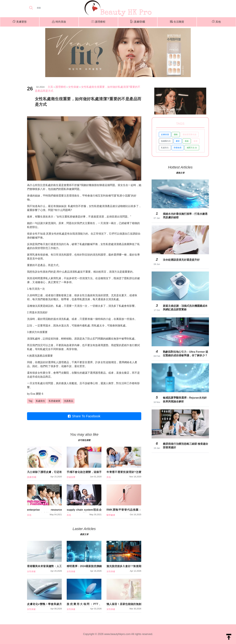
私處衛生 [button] (40, 401)
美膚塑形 (20, 22)
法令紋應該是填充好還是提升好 (181, 260)
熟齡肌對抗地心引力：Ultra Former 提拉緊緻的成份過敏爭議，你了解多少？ (186, 354)
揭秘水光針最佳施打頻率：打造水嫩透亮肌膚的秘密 (185, 216)
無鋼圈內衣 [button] (166, 141)
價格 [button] (176, 135)
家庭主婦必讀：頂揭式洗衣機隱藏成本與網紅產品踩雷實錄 (185, 308)
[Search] (49, 8)
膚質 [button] (178, 141)
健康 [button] (196, 141)
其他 (216, 22)
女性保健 (73, 87)
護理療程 (98, 22)
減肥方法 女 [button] (192, 148)
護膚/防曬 (138, 22)
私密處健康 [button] (54, 401)
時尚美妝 (59, 22)
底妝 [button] (187, 141)
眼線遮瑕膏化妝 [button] (190, 135)
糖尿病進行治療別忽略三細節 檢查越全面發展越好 (186, 446)
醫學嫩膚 (111, 515)
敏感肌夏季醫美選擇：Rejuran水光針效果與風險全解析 (185, 400)
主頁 (50, 87)
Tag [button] (30, 401)
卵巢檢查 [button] (178, 148)
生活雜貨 (177, 22)
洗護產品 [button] (69, 401)
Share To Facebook (84, 416)
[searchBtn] (31, 8)
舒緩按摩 (71, 477)
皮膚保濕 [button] (165, 135)
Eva (33, 394)
